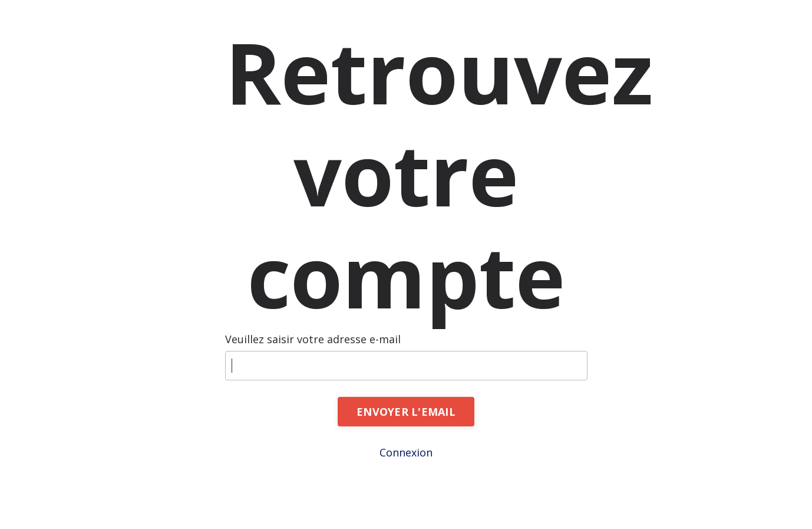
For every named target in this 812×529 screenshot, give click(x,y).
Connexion (406, 452)
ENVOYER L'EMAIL (406, 412)
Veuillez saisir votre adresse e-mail (313, 339)
